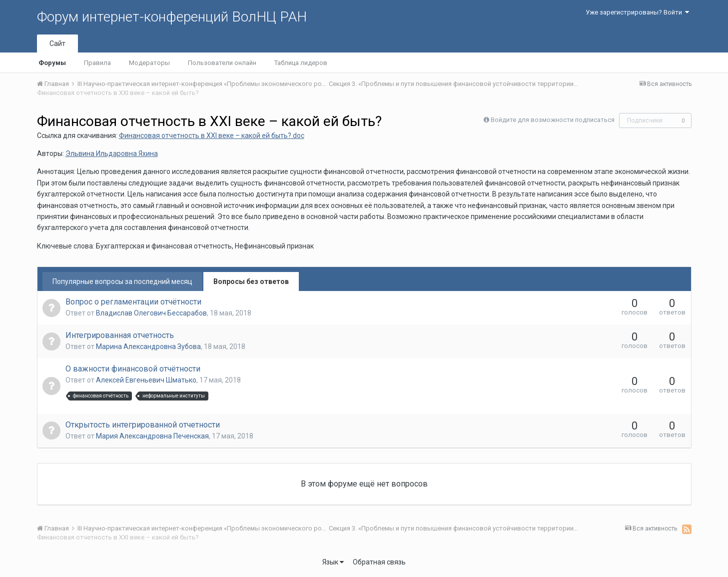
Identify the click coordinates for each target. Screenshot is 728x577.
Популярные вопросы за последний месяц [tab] (122, 281)
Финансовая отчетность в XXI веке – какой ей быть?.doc (212, 135)
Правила (97, 63)
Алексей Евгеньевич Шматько (146, 380)
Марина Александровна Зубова (148, 346)
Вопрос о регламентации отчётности (133, 302)
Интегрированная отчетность (120, 335)
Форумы (52, 63)
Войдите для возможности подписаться (553, 120)
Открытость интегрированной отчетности (143, 425)
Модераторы (149, 63)
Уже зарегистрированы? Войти (637, 12)
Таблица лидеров (301, 63)
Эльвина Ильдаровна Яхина (112, 153)
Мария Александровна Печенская (152, 436)
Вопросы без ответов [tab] (251, 281)
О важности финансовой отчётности (133, 369)
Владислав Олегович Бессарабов (151, 313)
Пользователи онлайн (222, 63)
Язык (333, 562)
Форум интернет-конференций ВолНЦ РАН (172, 17)
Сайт (57, 43)
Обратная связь (379, 562)
